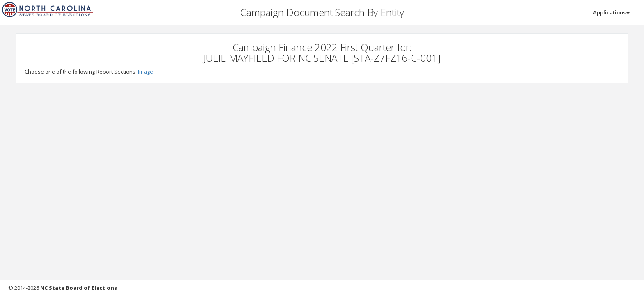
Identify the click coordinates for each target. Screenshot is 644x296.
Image (146, 72)
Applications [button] (611, 12)
